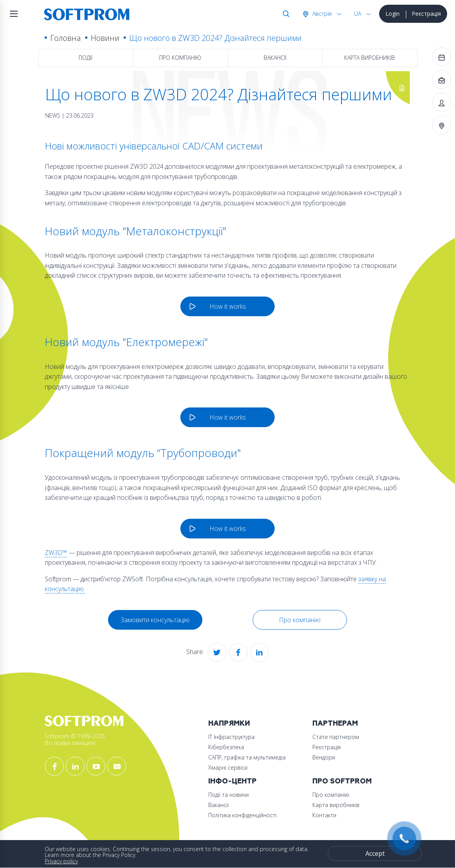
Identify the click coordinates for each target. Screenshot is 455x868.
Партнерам (335, 723)
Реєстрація (426, 14)
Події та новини (228, 795)
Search (284, 14)
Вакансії (275, 58)
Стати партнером (336, 737)
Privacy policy (61, 861)
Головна (66, 38)
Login (393, 14)
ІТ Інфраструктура (231, 737)
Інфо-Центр (232, 781)
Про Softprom (342, 781)
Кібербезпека (226, 747)
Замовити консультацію (155, 620)
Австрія (321, 14)
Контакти (324, 815)
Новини (105, 38)
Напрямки (229, 723)
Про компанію (180, 58)
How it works (228, 306)
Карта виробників (370, 58)
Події (85, 58)
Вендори (324, 757)
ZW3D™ (56, 553)
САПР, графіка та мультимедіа (247, 757)
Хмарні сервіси (228, 768)
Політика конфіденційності (242, 815)
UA (358, 14)
